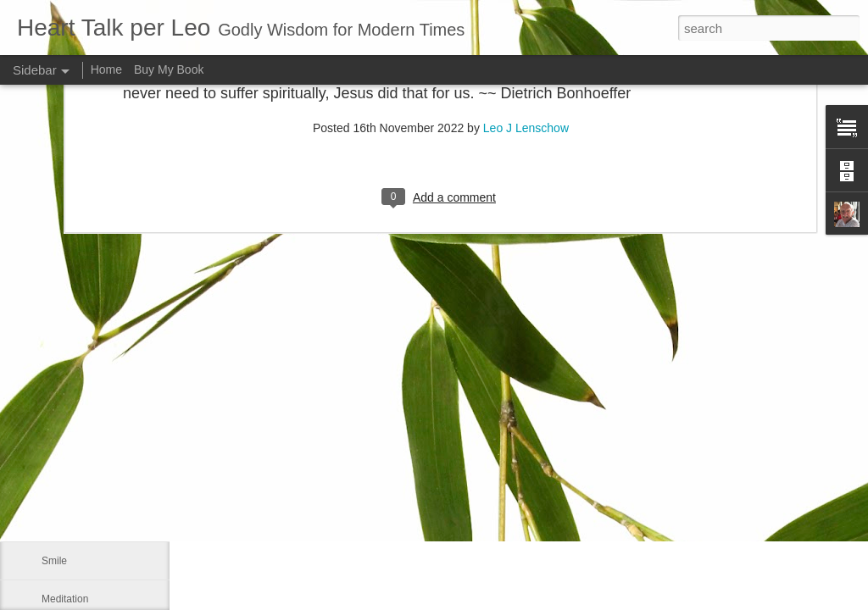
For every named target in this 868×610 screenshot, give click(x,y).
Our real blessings (83, 485)
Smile (54, 561)
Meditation (65, 599)
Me (49, 523)
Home (106, 69)
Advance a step (77, 446)
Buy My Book (169, 69)
